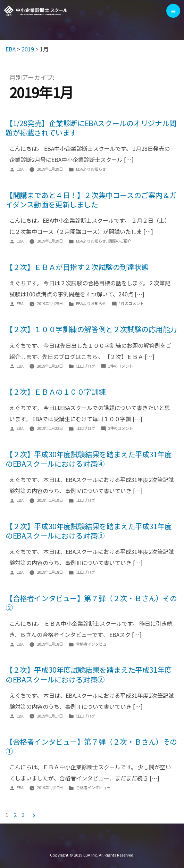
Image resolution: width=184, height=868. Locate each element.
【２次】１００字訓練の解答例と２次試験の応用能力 (91, 329)
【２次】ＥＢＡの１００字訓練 (56, 392)
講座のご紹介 (120, 241)
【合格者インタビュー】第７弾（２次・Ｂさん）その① (91, 746)
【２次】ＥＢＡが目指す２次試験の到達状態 (77, 267)
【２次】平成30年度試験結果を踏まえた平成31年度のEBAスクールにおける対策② (89, 675)
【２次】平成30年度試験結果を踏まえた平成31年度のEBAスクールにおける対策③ (89, 531)
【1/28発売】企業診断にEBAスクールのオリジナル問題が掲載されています (91, 128)
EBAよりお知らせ (91, 169)
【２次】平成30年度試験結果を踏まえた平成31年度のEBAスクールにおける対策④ (89, 459)
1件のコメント (131, 303)
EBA (36, 11)
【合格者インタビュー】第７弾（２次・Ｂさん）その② (91, 603)
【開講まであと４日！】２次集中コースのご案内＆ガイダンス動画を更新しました (91, 200)
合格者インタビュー (93, 644)
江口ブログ (86, 366)
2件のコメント (120, 428)
